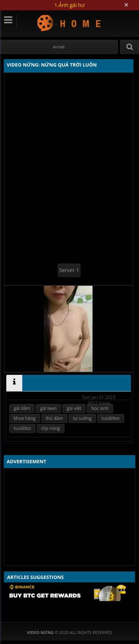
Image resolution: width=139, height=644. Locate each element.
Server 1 (69, 270)
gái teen (48, 408)
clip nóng (51, 428)
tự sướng (82, 418)
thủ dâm (54, 418)
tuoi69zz (22, 428)
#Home (59, 47)
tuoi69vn (111, 418)
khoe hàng (25, 418)
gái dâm (22, 408)
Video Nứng (69, 23)
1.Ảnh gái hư (70, 5)
